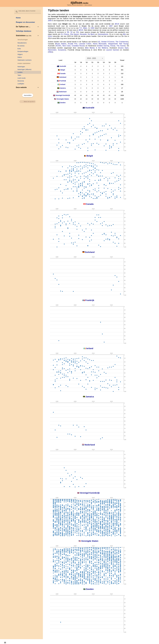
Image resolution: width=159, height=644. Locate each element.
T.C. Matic (83, 28)
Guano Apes (124, 48)
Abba (50, 52)
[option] (28, 27)
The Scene (121, 46)
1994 (92, 28)
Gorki (50, 36)
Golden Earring (103, 46)
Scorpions (62, 50)
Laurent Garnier (112, 50)
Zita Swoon (75, 34)
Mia (124, 34)
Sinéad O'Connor (108, 42)
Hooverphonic (103, 34)
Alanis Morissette (100, 44)
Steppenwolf (113, 44)
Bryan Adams (61, 44)
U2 (99, 42)
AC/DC (59, 46)
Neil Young (124, 44)
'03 (77, 32)
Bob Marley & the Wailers (96, 48)
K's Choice (65, 34)
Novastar (83, 34)
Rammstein (52, 50)
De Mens (91, 34)
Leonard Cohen (85, 44)
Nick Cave (66, 46)
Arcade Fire (73, 44)
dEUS (117, 24)
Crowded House (78, 46)
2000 (50, 21)
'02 (71, 32)
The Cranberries (122, 42)
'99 (68, 32)
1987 (111, 26)
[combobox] (95, 58)
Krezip (113, 46)
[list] (28, 53)
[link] (28, 18)
